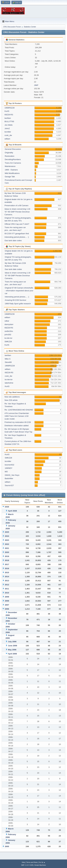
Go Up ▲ (42, 862)
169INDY (9, 468)
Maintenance (10, 166)
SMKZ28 (8, 342)
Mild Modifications (12, 173)
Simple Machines (40, 865)
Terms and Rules (32, 862)
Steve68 (8, 362)
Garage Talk (10, 177)
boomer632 (9, 465)
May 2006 (12, 650)
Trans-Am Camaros (13, 163)
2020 (7, 552)
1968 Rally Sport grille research (18, 304)
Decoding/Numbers (13, 159)
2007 (7, 605)
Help (23, 862)
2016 (7, 568)
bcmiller (8, 132)
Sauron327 (9, 485)
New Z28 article (11, 400)
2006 (7, 609)
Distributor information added (17, 426)
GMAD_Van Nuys (12, 475)
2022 (7, 544)
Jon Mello (9, 125)
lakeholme (9, 383)
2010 (7, 593)
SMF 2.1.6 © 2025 (27, 865)
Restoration (10, 156)
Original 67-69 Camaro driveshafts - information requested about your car (19, 291)
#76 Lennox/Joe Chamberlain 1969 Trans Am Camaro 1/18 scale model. (17, 416)
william (7, 139)
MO (6, 472)
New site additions (12, 397)
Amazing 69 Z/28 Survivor (15, 300)
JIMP (36, 85)
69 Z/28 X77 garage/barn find (17, 234)
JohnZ (7, 128)
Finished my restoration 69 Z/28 (18, 422)
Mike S (8, 359)
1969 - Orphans (11, 170)
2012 (7, 585)
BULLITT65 (9, 121)
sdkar (7, 321)
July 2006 (12, 642)
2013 (7, 581)
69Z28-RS (9, 115)
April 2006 (12, 654)
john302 (8, 335)
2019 (7, 556)
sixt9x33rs (9, 331)
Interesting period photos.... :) (17, 237)
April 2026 (12, 511)
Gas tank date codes (13, 241)
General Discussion (13, 149)
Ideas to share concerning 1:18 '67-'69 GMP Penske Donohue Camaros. (17, 212)
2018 (7, 560)
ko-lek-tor (9, 338)
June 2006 (12, 646)
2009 (7, 597)
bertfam (8, 118)
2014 (7, 577)
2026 (7, 507)
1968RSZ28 (10, 108)
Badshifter (9, 478)
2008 (7, 601)
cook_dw (8, 135)
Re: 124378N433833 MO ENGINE (19, 410)
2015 (7, 573)
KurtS (7, 111)
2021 (7, 548)
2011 (7, 589)
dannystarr (9, 324)
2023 (7, 540)
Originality (9, 153)
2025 (7, 532)
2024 (7, 536)
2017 (7, 564)
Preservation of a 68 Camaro (17, 205)
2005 (7, 846)
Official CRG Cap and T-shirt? (17, 224)
